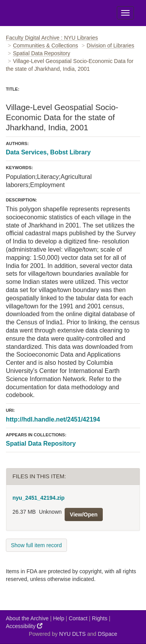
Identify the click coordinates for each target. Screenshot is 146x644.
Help (59, 618)
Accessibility (24, 626)
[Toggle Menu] (125, 13)
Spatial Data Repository (41, 53)
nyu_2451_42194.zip (39, 498)
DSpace (107, 634)
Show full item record (36, 545)
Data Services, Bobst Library (48, 152)
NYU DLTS (72, 634)
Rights (100, 618)
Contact (78, 618)
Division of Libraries (111, 45)
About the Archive (27, 618)
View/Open (84, 514)
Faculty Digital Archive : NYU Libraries (52, 38)
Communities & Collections (45, 45)
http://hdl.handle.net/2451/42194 (53, 419)
